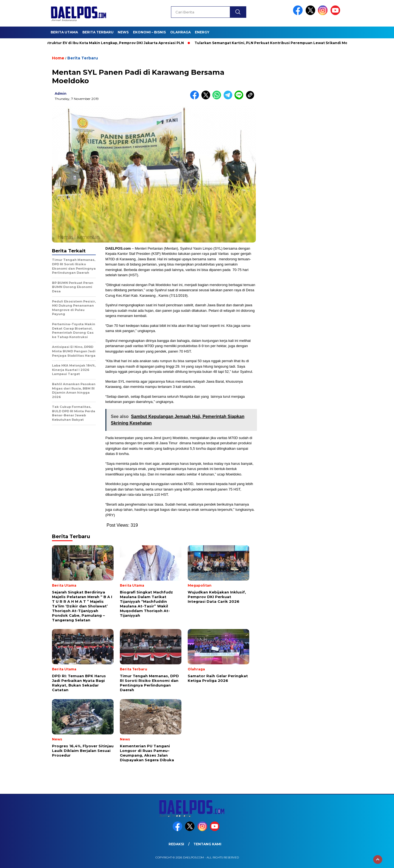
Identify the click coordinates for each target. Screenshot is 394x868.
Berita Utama (64, 32)
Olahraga (180, 32)
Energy (202, 32)
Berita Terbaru (98, 32)
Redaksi (176, 844)
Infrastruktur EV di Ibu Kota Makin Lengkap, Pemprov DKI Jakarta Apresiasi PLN (113, 43)
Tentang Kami (207, 844)
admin (61, 93)
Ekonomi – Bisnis (149, 32)
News (123, 32)
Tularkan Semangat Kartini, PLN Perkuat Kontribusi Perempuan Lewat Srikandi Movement (281, 43)
